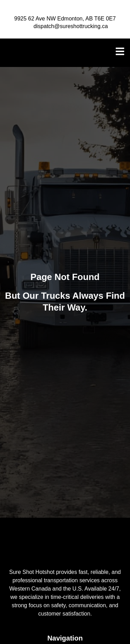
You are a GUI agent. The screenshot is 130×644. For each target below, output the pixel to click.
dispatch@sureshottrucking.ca (71, 26)
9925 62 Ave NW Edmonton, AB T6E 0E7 (65, 19)
